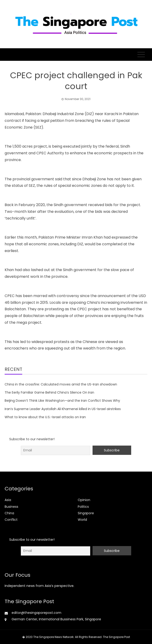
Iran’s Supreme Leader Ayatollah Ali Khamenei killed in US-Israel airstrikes (63, 409)
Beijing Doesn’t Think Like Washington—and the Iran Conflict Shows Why (62, 401)
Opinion (84, 500)
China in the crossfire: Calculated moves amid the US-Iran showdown (61, 384)
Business (11, 507)
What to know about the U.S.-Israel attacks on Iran (45, 417)
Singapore (86, 513)
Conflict (11, 520)
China (9, 513)
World (82, 520)
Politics (83, 507)
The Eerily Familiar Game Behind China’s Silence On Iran (49, 392)
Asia (8, 500)
